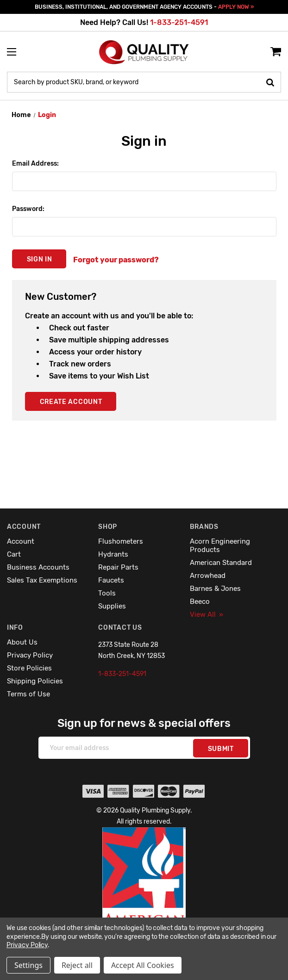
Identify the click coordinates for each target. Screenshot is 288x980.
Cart (14, 554)
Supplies (112, 606)
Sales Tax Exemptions (42, 580)
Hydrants (113, 554)
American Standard (221, 563)
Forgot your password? (116, 260)
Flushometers (121, 541)
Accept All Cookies (143, 965)
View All (207, 614)
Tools (107, 593)
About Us (22, 642)
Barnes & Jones (215, 589)
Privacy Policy (30, 655)
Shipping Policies (35, 681)
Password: (28, 209)
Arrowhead (208, 576)
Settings (28, 965)
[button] (144, 897)
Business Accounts (38, 567)
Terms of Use (28, 694)
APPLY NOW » (236, 7)
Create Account (71, 402)
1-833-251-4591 (179, 22)
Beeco (200, 602)
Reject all (77, 965)
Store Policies (29, 668)
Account (21, 541)
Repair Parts (118, 567)
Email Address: (35, 164)
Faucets (111, 580)
